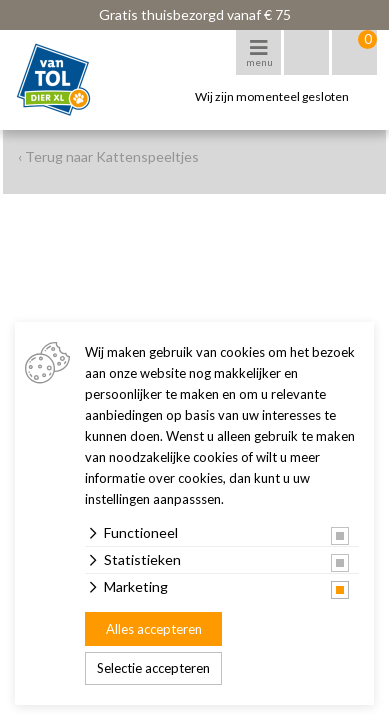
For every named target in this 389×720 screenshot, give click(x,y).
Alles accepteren (154, 629)
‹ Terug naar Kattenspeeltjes (108, 156)
